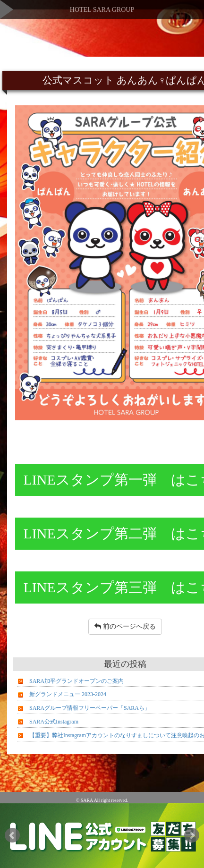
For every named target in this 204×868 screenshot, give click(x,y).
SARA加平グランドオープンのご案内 (76, 681)
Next (192, 835)
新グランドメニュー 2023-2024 (68, 694)
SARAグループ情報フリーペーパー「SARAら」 (90, 708)
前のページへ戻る (125, 626)
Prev (12, 835)
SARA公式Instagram (54, 722)
